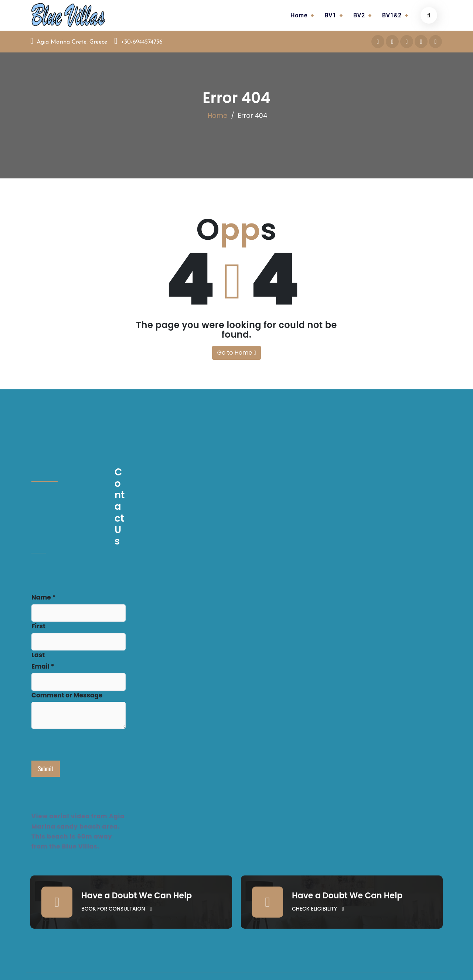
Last (38, 655)
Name (43, 597)
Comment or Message (67, 695)
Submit (46, 769)
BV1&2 (392, 15)
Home (299, 15)
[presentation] (88, 746)
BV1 (330, 15)
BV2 (359, 15)
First (38, 626)
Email (43, 666)
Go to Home (236, 353)
